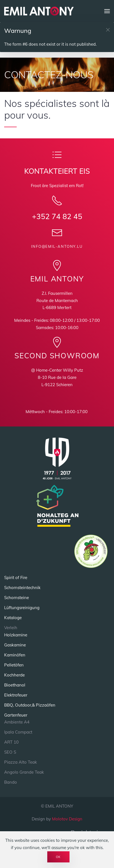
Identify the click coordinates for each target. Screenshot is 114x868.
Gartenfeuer (16, 715)
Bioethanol (15, 685)
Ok (59, 857)
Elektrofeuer (16, 695)
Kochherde (14, 675)
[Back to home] (39, 11)
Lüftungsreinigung (22, 608)
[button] (107, 11)
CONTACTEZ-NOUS (49, 74)
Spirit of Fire (16, 578)
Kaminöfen (15, 655)
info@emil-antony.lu (57, 246)
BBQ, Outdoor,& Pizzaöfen (30, 705)
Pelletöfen (14, 665)
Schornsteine (17, 598)
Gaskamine (15, 645)
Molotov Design (67, 819)
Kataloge (13, 618)
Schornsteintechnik (22, 588)
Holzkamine (16, 635)
